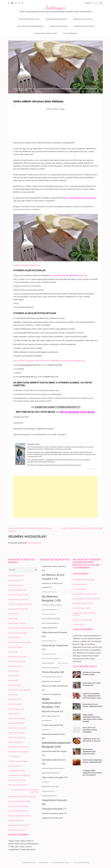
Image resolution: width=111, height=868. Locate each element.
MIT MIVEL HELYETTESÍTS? (84, 26)
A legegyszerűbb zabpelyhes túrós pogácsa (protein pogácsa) (92, 773)
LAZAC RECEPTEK (15, 766)
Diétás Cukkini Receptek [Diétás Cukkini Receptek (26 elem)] (51, 619)
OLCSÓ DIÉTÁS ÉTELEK (17, 780)
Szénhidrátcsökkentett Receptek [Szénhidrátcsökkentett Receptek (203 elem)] (56, 745)
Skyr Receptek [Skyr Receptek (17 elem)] (46, 730)
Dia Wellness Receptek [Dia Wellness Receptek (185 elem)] (51, 599)
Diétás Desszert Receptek (45, 89)
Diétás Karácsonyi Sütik (17, 661)
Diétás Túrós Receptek (17, 733)
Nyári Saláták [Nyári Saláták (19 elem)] (47, 721)
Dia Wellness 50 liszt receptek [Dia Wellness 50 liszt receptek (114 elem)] (53, 577)
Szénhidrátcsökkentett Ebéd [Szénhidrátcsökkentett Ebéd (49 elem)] (53, 736)
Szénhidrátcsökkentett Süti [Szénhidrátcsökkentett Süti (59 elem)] (54, 762)
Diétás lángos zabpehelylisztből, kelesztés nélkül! (89, 751)
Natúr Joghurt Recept (22, 90)
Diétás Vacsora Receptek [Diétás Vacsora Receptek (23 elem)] (50, 668)
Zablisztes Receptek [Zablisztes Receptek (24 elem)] (49, 796)
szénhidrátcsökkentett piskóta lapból (82, 198)
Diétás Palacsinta (15, 685)
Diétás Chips (13, 619)
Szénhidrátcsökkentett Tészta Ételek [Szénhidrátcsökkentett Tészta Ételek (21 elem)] (53, 768)
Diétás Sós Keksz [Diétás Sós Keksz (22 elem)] (48, 663)
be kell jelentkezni (34, 543)
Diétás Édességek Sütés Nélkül (63, 89)
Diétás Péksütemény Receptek (19, 690)
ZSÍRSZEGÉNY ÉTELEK (17, 830)
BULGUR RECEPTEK (15, 580)
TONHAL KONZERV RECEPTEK (19, 816)
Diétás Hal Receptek (16, 647)
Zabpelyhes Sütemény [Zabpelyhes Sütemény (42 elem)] (52, 818)
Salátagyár (56, 8)
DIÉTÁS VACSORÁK (15, 742)
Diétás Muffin (13, 680)
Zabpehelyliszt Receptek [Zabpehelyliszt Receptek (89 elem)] (54, 802)
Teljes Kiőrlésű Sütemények (18, 806)
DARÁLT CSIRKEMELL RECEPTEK (20, 604)
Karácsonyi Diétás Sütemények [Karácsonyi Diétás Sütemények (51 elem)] (55, 688)
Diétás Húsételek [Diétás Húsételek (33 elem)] (49, 628)
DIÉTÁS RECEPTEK (79, 89)
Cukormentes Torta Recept (18, 600)
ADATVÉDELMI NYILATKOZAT (84, 580)
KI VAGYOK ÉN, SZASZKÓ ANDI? (46, 33)
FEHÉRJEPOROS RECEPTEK (83, 19)
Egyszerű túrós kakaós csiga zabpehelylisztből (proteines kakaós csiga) (92, 696)
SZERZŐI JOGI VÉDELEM (82, 620)
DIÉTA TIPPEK (13, 614)
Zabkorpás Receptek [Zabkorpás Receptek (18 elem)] (48, 791)
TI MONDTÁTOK (79, 625)
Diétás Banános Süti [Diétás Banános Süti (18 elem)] (48, 614)
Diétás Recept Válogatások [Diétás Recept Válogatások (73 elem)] (55, 647)
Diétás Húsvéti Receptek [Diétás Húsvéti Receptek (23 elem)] (50, 623)
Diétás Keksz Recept (16, 666)
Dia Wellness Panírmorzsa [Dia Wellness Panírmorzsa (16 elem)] (49, 592)
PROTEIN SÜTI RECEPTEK (18, 785)
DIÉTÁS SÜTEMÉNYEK (91, 89)
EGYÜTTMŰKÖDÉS (70, 33)
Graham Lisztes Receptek (18, 761)
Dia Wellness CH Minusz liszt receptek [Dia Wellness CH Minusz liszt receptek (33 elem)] (52, 585)
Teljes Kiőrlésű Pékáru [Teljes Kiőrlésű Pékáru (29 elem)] (50, 773)
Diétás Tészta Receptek (17, 728)
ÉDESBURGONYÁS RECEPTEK (19, 747)
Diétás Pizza (13, 695)
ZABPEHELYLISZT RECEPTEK (56, 19)
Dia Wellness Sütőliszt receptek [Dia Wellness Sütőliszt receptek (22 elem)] (52, 605)
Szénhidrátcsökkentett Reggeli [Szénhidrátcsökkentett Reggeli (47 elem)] (54, 753)
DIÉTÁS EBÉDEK (14, 638)
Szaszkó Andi (31, 89)
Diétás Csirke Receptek (17, 623)
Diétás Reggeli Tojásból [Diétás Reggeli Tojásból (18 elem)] (49, 654)
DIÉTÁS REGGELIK (15, 704)
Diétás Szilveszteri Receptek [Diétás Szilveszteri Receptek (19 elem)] (51, 659)
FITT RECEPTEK (14, 757)
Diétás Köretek (14, 671)
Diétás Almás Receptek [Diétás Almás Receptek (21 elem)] (50, 610)
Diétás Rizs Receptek (16, 709)
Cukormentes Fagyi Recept (18, 595)
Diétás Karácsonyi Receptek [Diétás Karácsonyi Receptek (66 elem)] (55, 634)
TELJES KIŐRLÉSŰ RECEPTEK (29, 19)
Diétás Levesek (14, 676)
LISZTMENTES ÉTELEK (17, 771)
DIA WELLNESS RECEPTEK (18, 609)
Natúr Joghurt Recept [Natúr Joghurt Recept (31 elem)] (51, 716)
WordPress (86, 863)
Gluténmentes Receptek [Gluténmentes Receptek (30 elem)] (51, 681)
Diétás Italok (13, 652)
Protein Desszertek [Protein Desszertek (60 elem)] (53, 725)
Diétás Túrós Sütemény (17, 737)
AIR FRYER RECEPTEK (16, 576)
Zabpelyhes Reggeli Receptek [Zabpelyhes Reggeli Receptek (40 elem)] (55, 813)
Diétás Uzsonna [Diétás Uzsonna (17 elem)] (63, 663)
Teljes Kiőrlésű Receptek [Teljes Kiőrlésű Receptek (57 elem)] (55, 777)
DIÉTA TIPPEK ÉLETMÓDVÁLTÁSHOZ (30, 26)
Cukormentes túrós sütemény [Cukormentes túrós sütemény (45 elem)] (54, 568)
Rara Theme (65, 863)
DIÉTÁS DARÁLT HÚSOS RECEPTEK (21, 628)
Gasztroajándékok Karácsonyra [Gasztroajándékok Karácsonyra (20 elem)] (52, 677)
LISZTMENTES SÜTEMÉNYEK (19, 776)
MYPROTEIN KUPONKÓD (59, 26)
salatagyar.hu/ (91, 469)
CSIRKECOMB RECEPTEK (17, 590)
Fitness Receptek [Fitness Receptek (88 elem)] (53, 672)
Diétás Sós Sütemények (17, 718)
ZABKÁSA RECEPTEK (16, 821)
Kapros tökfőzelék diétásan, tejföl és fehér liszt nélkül (82, 528)
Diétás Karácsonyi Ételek (17, 657)
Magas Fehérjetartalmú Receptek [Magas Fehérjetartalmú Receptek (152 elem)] (51, 703)
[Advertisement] (55, 126)
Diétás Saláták (14, 714)
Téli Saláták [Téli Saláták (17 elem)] (46, 782)
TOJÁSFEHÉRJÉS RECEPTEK (19, 811)
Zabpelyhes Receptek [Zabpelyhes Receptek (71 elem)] (54, 809)
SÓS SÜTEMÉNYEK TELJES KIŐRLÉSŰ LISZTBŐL (24, 791)
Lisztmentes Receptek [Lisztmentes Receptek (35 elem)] (51, 694)
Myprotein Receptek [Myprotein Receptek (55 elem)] (53, 711)
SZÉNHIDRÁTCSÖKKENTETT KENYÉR (22, 797)
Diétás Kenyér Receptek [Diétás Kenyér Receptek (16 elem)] (49, 641)
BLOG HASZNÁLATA (80, 584)
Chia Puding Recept (15, 585)
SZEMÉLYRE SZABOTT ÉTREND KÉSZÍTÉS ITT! (57, 407)
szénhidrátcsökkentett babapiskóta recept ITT (69, 275)
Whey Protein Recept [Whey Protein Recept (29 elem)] (50, 787)
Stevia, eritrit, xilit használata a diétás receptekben (90, 730)
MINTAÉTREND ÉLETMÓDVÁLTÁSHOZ (87, 599)
